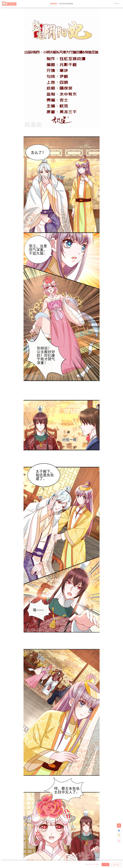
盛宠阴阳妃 (54, 4)
